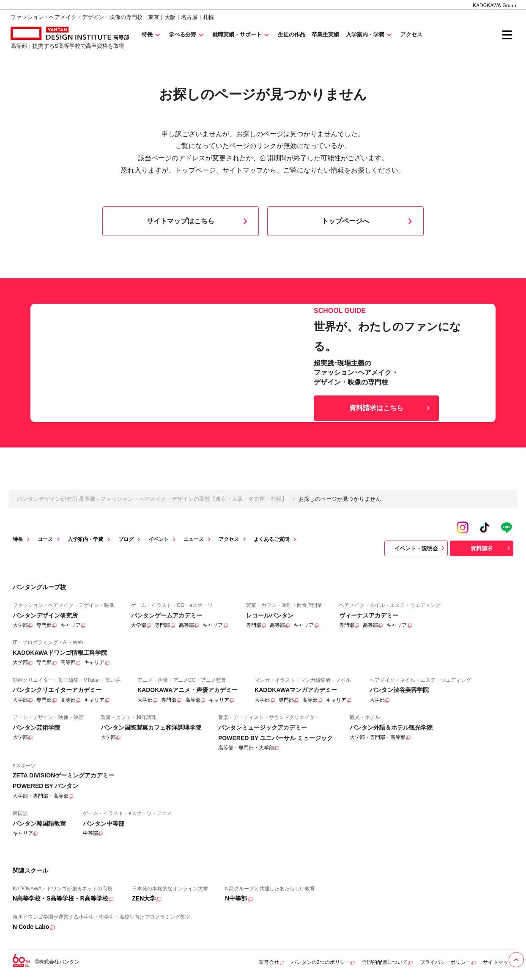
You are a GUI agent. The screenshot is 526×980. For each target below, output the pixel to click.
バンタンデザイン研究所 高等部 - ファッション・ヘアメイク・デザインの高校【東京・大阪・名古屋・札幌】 (152, 499)
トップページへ (369, 221)
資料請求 (491, 548)
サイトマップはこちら (199, 221)
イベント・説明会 (420, 548)
